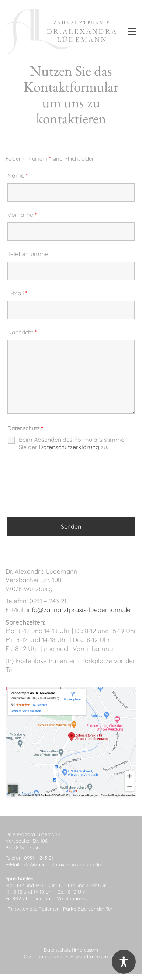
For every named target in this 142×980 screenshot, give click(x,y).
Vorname (22, 215)
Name (18, 175)
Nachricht (22, 332)
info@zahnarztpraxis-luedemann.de (79, 610)
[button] (132, 32)
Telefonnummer (29, 254)
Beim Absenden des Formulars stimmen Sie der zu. (73, 443)
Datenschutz (57, 950)
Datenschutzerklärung (69, 447)
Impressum (86, 950)
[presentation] (63, 490)
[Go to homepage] (61, 32)
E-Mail (17, 293)
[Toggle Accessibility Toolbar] (124, 962)
